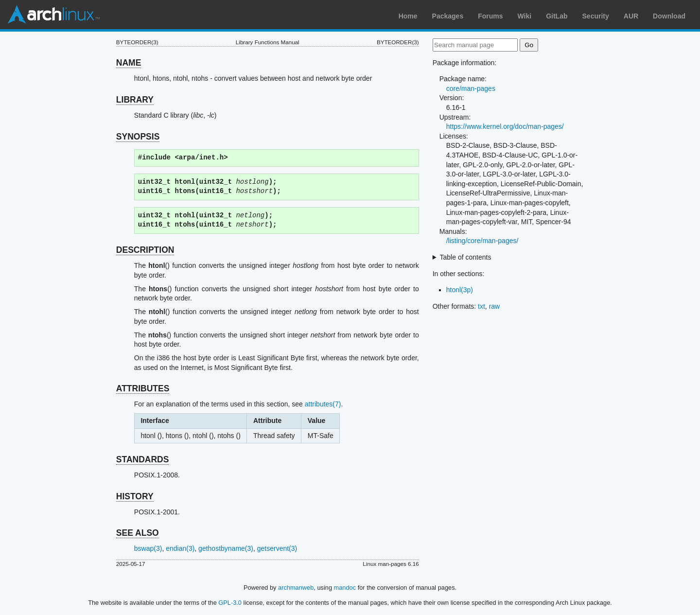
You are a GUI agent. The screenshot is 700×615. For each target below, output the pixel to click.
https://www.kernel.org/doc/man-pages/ (505, 126)
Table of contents (466, 257)
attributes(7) (323, 404)
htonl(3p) (460, 290)
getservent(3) (277, 548)
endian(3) (180, 548)
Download (669, 16)
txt (481, 306)
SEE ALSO (138, 533)
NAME (129, 63)
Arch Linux (53, 15)
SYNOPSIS (138, 137)
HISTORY (135, 496)
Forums (490, 16)
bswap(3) (148, 548)
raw (495, 306)
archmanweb (296, 588)
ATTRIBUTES (143, 388)
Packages (448, 16)
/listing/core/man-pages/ (482, 241)
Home (408, 16)
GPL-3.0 (230, 603)
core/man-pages (471, 88)
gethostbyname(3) (226, 548)
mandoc (345, 588)
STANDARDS (143, 459)
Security (596, 16)
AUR (631, 16)
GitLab (557, 16)
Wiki (525, 16)
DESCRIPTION (145, 250)
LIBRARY (135, 100)
